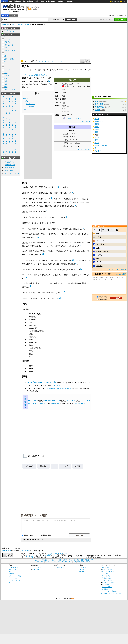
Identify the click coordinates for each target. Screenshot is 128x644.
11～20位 (106, 230)
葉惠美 (97, 129)
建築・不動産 (9, 59)
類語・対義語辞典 (15, 1)
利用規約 (12, 574)
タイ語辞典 (106, 585)
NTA (34, 403)
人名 (6, 84)
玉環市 (97, 110)
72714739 (55, 403)
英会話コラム (10, 162)
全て (3, 37)
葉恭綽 (97, 127)
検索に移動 (43, 75)
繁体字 (66, 133)
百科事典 (27, 25)
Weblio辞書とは (14, 567)
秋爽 (97, 101)
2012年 (25, 298)
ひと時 (78, 466)
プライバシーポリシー (16, 576)
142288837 (41, 403)
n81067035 (71, 401)
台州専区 (33, 199)
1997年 (25, 293)
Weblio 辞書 (116, 1)
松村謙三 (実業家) (102, 251)
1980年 (25, 251)
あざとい (99, 266)
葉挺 (96, 132)
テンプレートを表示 (84, 121)
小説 (63, 102)
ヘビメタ (99, 255)
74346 (36, 401)
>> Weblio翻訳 (121, 274)
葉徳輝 (97, 124)
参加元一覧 (123, 15)
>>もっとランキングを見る (117, 269)
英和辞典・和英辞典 (108, 572)
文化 (6, 64)
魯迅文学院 (99, 104)
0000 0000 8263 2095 (52, 401)
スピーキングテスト (12, 173)
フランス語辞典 (107, 580)
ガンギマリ (100, 241)
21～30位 (114, 230)
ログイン (106, 1)
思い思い (43, 466)
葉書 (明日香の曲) (101, 145)
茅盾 (24, 237)
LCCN (63, 401)
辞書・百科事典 (17, 25)
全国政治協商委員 (59, 270)
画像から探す (36, 569)
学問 (6, 62)
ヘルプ (125, 1)
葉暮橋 (97, 143)
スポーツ (7, 76)
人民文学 (72, 234)
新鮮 (98, 248)
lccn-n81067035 (81, 403)
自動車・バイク (10, 50)
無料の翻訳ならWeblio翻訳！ (36, 8)
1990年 (78, 260)
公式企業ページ (84, 567)
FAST (30, 401)
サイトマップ (13, 578)
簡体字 (66, 137)
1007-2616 (57, 385)
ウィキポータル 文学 (74, 118)
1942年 (64, 84)
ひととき (65, 466)
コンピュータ (9, 45)
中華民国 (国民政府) (72, 86)
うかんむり (29, 466)
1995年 (25, 283)
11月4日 (70, 84)
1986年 (25, 260)
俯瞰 (98, 259)
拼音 (67, 140)
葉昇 (96, 140)
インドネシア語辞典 (108, 582)
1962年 (25, 212)
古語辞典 (60, 1)
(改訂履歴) (48, 555)
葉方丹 (97, 137)
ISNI (41, 401)
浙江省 (82, 86)
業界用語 (7, 42)
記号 (4, 154)
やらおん (99, 237)
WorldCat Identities (67, 403)
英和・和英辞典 (28, 1)
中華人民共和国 (36, 81)
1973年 (25, 229)
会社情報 (82, 569)
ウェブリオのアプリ (38, 567)
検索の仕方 (12, 569)
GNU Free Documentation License (58, 553)
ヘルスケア (8, 70)
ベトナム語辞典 (107, 587)
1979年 (25, 243)
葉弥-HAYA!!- (99, 121)
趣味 (6, 73)
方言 (6, 87)
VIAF (48, 403)
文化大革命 (26, 217)
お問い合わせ (60, 567)
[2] (60, 298)
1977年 (25, 234)
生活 (6, 67)
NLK (78, 401)
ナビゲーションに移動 (30, 75)
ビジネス (7, 39)
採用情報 (82, 572)
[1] (49, 81)
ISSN (50, 385)
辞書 (4, 1)
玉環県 (87, 86)
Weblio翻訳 (106, 574)
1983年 (25, 270)
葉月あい (98, 151)
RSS (73, 598)
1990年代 (26, 275)
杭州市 (38, 260)
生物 (6, 78)
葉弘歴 (97, 119)
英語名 (66, 146)
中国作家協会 (58, 246)
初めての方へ (113, 15)
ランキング (51, 61)
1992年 (38, 264)
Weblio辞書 (30, 557)
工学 (6, 56)
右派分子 (83, 199)
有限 (98, 233)
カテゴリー (60, 61)
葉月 (96, 148)
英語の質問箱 (10, 167)
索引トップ (43, 61)
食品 (6, 81)
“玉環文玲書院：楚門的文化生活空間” (58, 388)
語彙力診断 (9, 170)
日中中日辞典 (40, 1)
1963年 (25, 223)
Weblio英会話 (10, 165)
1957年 (25, 199)
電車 (6, 48)
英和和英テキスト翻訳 (34, 515)
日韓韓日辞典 (50, 1)
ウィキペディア (31, 61)
